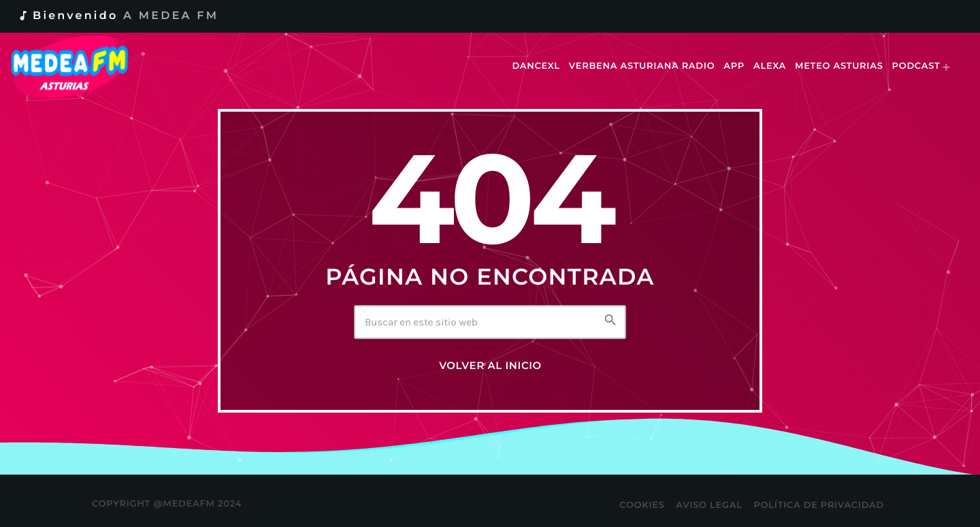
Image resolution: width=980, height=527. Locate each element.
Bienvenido (118, 16)
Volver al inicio (490, 366)
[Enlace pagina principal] (79, 67)
